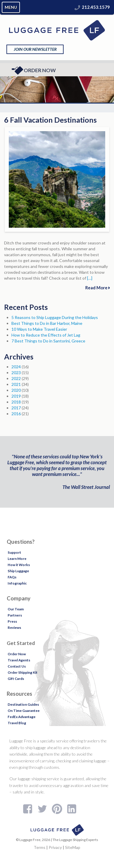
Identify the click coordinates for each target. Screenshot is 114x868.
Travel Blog (17, 723)
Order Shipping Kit (23, 672)
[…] (90, 278)
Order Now (34, 70)
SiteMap (73, 847)
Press (12, 621)
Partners (15, 615)
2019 (16, 396)
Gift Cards (16, 679)
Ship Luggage (18, 571)
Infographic (17, 583)
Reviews (14, 628)
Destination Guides (23, 704)
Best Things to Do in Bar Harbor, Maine (47, 323)
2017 (16, 408)
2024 (16, 367)
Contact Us (17, 666)
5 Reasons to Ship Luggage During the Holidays (55, 317)
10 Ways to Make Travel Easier (39, 329)
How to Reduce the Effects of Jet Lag (46, 335)
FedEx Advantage (22, 717)
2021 (16, 384)
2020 (16, 390)
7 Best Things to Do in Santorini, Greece (48, 341)
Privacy (55, 847)
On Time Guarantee (24, 711)
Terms (40, 847)
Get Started (21, 643)
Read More (98, 288)
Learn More (17, 559)
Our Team (16, 609)
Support (14, 552)
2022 (16, 378)
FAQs (12, 577)
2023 (16, 373)
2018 (16, 402)
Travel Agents (19, 660)
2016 (16, 414)
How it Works (19, 565)
